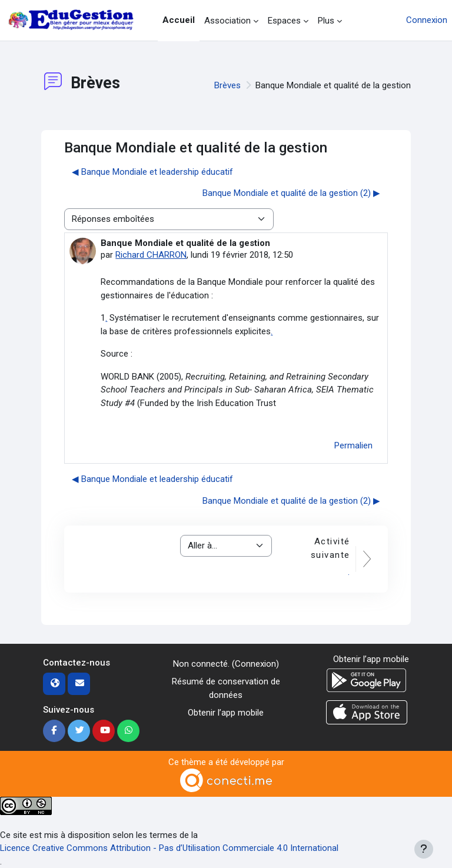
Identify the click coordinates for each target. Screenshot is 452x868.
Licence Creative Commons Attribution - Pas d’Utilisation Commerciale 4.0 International (169, 848)
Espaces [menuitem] (284, 21)
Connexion (427, 20)
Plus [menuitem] (326, 21)
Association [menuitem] (227, 21)
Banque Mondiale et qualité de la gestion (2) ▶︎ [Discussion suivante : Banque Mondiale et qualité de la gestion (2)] (291, 193)
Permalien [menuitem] (353, 445)
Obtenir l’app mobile (226, 713)
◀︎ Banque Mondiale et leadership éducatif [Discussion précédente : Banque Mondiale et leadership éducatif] (152, 172)
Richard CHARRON (151, 255)
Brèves (227, 85)
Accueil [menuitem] (179, 20)
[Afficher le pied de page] (424, 849)
